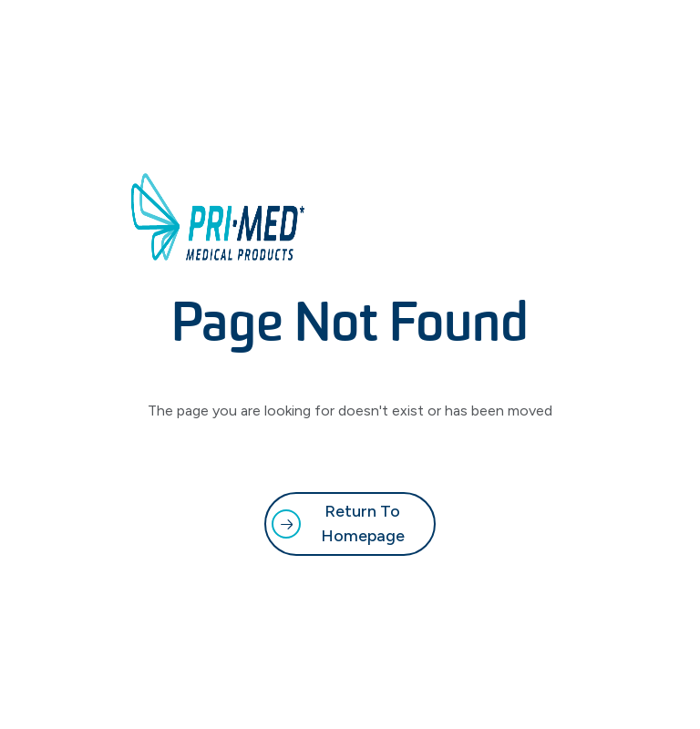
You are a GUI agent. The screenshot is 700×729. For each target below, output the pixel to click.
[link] (350, 524)
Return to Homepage (363, 524)
